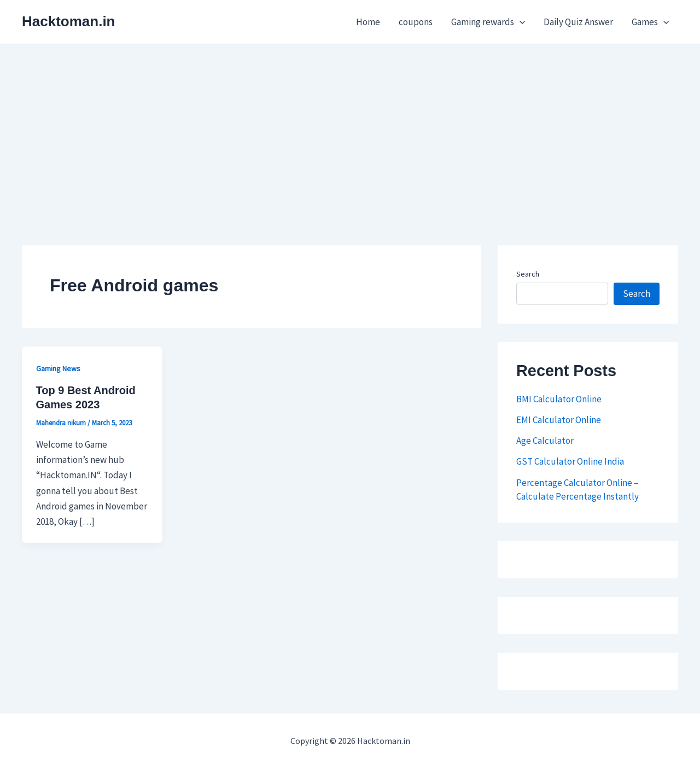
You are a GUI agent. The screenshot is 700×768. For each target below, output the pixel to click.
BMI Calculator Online (559, 399)
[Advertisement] (350, 126)
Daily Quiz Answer (578, 22)
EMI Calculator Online (559, 420)
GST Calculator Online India (570, 461)
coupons (416, 22)
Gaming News (58, 368)
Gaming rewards (488, 22)
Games (650, 22)
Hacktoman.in (69, 21)
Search (528, 274)
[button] (520, 22)
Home (368, 22)
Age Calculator (545, 441)
